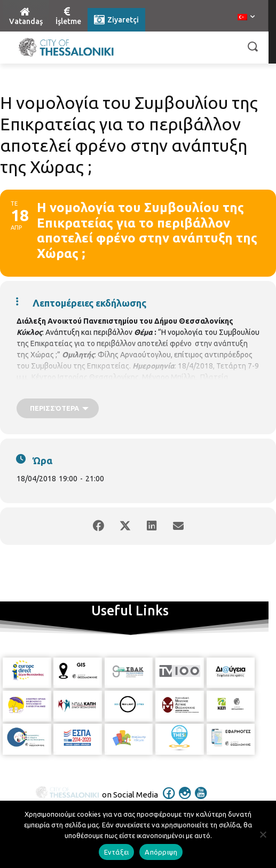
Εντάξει (117, 852)
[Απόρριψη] (263, 834)
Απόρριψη (161, 852)
